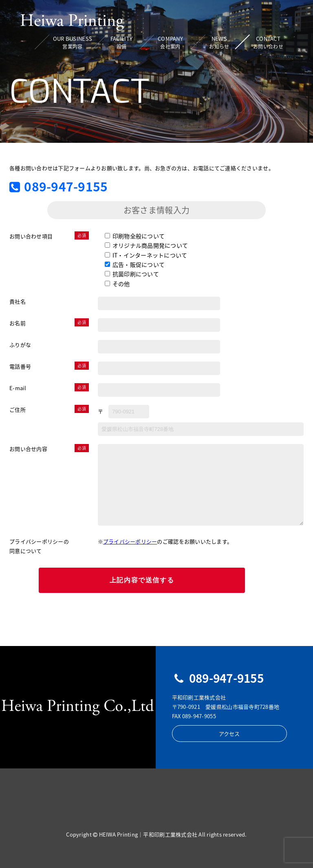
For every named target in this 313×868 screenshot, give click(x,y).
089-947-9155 (58, 187)
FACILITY (121, 43)
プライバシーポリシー (130, 541)
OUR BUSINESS (73, 43)
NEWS (219, 43)
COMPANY (170, 43)
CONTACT (268, 43)
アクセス (229, 734)
